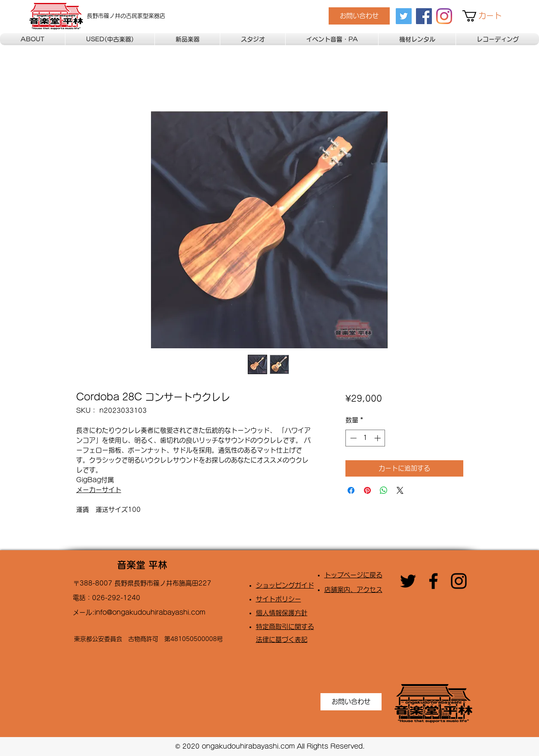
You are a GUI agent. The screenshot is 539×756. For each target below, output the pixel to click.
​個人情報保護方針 (282, 613)
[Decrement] (353, 438)
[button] (488, 16)
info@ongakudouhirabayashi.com (150, 612)
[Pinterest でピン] (367, 490)
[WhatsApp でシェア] (384, 490)
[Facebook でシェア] (351, 490)
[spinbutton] (365, 438)
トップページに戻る (353, 575)
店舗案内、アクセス (353, 590)
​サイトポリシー (279, 599)
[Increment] (378, 438)
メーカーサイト (99, 490)
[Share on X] (400, 490)
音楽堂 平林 (142, 565)
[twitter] (404, 16)
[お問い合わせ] (359, 16)
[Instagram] (444, 16)
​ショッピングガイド (285, 585)
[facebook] (424, 16)
